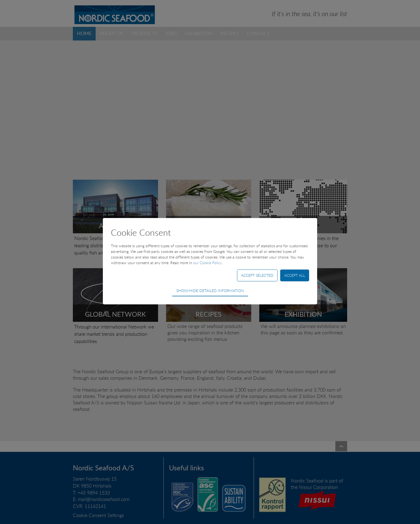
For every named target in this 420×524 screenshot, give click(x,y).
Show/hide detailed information (210, 291)
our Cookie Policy (207, 263)
